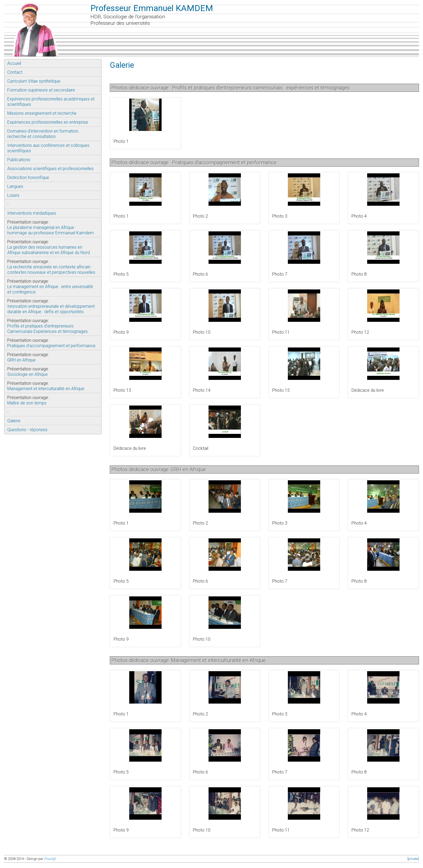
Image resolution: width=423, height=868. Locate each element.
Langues (15, 186)
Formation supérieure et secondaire (41, 90)
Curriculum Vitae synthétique (34, 81)
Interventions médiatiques (32, 213)
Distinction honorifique (28, 178)
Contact (15, 72)
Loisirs (13, 195)
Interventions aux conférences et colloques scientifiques (48, 148)
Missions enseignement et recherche (42, 113)
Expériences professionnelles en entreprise (48, 122)
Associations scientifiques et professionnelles (50, 169)
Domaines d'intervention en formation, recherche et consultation (43, 134)
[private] (413, 859)
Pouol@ (50, 859)
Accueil (14, 63)
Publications (19, 160)
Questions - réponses (27, 430)
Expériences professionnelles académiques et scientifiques (51, 102)
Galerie (14, 421)
